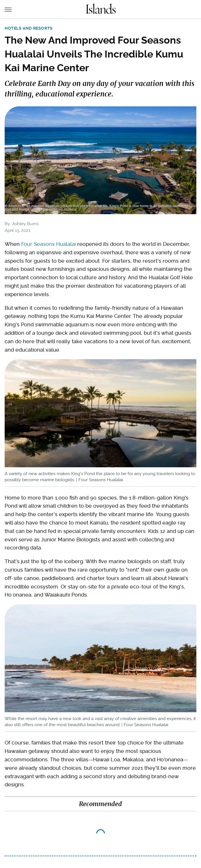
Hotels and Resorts (29, 28)
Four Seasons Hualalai (49, 244)
